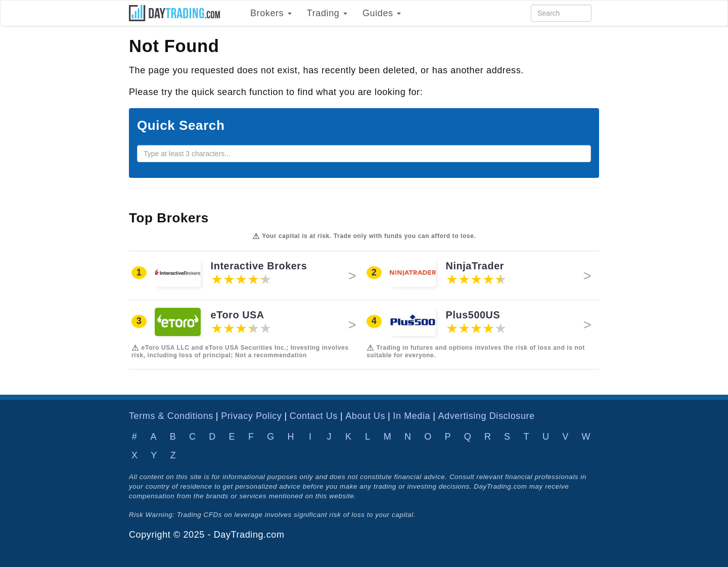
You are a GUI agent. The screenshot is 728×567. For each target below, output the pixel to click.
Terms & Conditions (171, 416)
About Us (365, 416)
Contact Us (314, 416)
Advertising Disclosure (486, 416)
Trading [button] (327, 13)
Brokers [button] (271, 13)
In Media (412, 416)
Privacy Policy (251, 416)
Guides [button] (382, 13)
